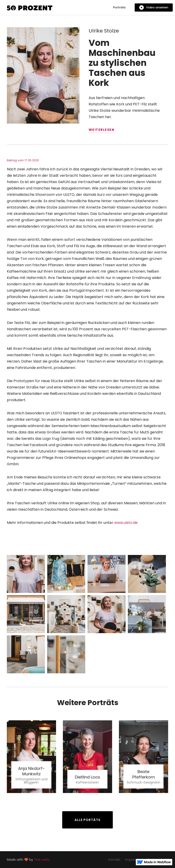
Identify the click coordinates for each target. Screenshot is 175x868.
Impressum (134, 860)
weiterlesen (102, 130)
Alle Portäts (87, 820)
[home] (30, 7)
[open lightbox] (154, 7)
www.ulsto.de (126, 523)
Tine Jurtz (42, 860)
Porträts (119, 7)
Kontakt (114, 860)
